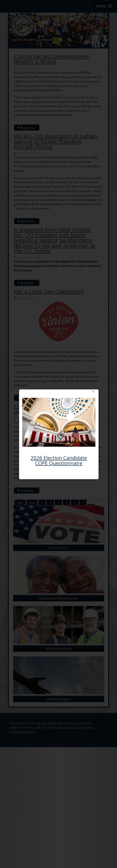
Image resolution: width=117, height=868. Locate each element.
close (92, 392)
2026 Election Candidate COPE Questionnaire (61, 461)
